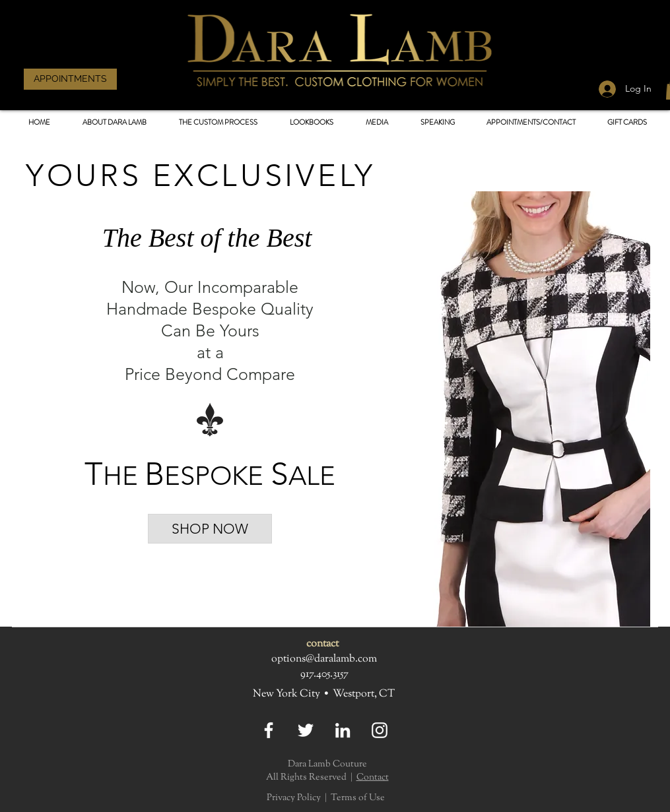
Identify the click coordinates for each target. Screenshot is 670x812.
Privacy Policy (294, 798)
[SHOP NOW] (210, 529)
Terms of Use (358, 798)
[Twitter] (306, 730)
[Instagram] (380, 730)
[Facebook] (269, 730)
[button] (312, 122)
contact (322, 644)
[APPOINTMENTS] (70, 79)
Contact (373, 778)
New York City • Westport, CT (324, 694)
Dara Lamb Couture (327, 765)
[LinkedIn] (343, 730)
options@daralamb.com (324, 659)
